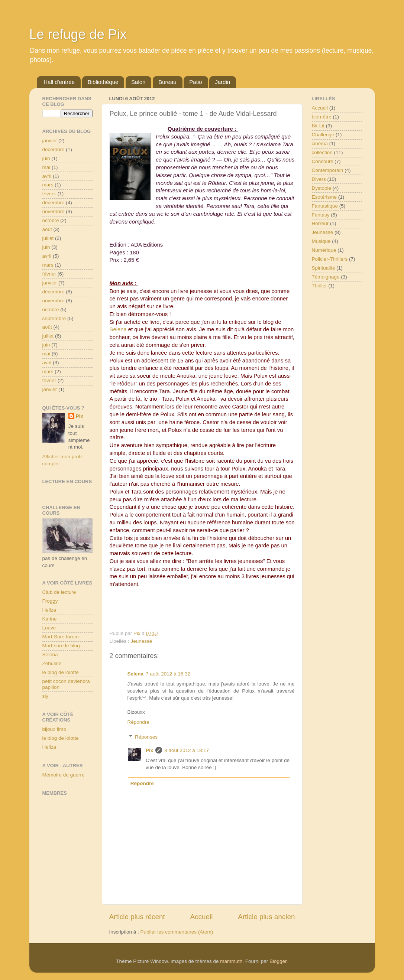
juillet (48, 238)
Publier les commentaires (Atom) (177, 932)
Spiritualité (324, 268)
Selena (118, 329)
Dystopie (322, 188)
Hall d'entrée (59, 82)
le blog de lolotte (61, 672)
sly (46, 696)
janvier (50, 141)
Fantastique (325, 206)
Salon (138, 82)
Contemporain (328, 170)
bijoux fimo (54, 729)
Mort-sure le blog (61, 646)
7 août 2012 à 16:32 (168, 674)
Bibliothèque (103, 82)
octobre (51, 220)
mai (46, 167)
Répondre (138, 722)
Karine (50, 619)
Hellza (49, 610)
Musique (321, 241)
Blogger (278, 961)
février (49, 194)
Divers (319, 179)
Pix (149, 750)
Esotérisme (324, 197)
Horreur (320, 223)
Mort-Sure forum (61, 637)
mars (48, 185)
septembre (54, 318)
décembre (54, 149)
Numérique (324, 250)
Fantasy (321, 215)
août (47, 229)
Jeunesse (142, 641)
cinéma (320, 144)
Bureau (167, 82)
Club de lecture (59, 592)
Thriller (319, 286)
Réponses (146, 737)
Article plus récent (137, 917)
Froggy (50, 601)
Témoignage (326, 277)
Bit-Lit (318, 126)
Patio (195, 82)
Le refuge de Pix (78, 34)
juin (46, 158)
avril (47, 176)
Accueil (201, 917)
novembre (54, 211)
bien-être (322, 117)
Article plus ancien (266, 917)
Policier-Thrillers (330, 259)
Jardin (222, 82)
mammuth (231, 961)
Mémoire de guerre (64, 775)
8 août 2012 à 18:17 (187, 750)
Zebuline (52, 663)
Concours (323, 161)
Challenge (323, 135)
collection (322, 152)
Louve (49, 628)
